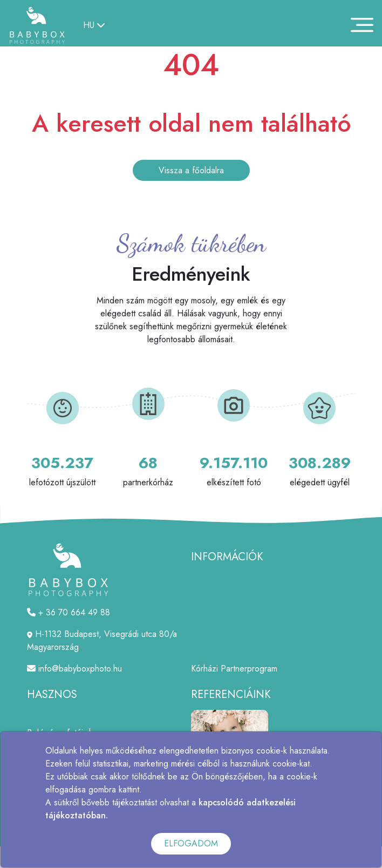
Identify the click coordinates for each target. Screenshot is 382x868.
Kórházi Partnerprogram (234, 669)
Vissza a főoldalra (191, 170)
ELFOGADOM (191, 843)
